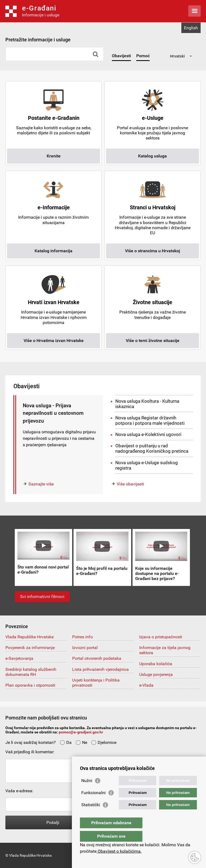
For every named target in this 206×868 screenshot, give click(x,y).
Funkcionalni (93, 803)
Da (66, 742)
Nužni (87, 791)
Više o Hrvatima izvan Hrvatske (54, 341)
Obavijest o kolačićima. (119, 851)
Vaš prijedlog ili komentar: (30, 752)
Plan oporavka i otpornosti (30, 685)
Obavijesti (121, 56)
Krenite (54, 156)
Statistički (91, 815)
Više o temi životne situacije (153, 341)
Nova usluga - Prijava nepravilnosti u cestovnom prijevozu (53, 413)
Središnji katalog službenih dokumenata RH (31, 672)
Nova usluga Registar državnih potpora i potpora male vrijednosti (150, 420)
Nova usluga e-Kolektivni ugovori (148, 434)
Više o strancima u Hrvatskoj (152, 251)
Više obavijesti (130, 484)
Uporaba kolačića (156, 664)
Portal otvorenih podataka (97, 658)
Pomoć (143, 56)
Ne (81, 742)
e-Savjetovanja (19, 658)
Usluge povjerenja (156, 674)
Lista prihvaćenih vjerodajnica (100, 669)
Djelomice (104, 742)
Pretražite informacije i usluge (38, 40)
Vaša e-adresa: (19, 791)
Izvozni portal (85, 648)
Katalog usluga (152, 156)
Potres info (82, 637)
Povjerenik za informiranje (30, 648)
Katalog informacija (54, 251)
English (191, 28)
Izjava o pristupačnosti (161, 637)
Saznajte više (41, 484)
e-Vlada (146, 685)
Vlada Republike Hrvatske (30, 637)
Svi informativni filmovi (42, 597)
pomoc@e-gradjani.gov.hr (81, 732)
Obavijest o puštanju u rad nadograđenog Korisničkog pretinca (152, 448)
